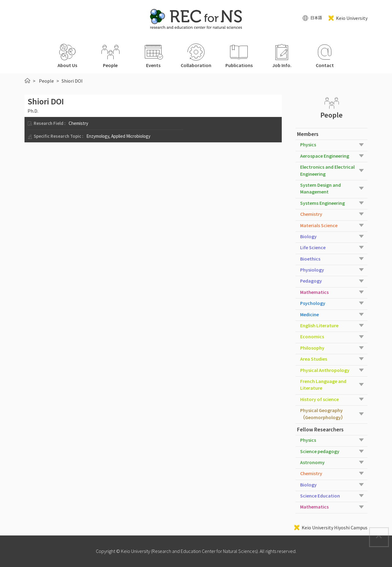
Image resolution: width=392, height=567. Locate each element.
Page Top (388, 531)
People (46, 81)
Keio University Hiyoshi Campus (335, 528)
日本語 (316, 18)
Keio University (352, 18)
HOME (27, 81)
